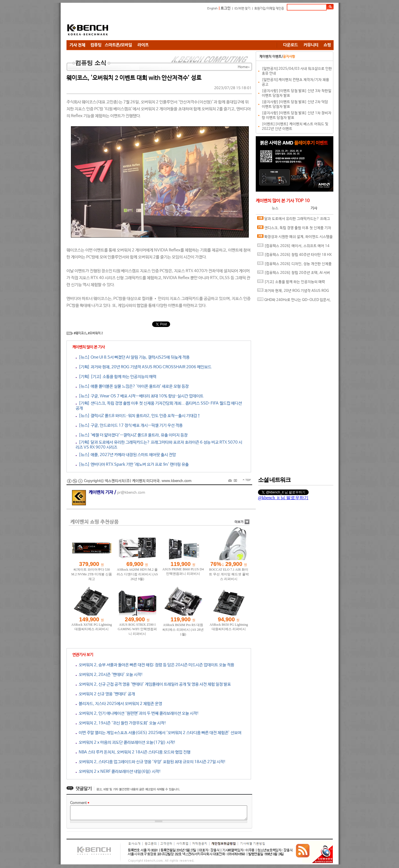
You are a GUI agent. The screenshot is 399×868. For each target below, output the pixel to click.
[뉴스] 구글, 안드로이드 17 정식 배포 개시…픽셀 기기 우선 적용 (129, 425)
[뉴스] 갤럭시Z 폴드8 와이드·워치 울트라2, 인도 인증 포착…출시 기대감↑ (138, 416)
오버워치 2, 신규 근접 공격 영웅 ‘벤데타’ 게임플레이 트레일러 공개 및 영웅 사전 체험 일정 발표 (153, 684)
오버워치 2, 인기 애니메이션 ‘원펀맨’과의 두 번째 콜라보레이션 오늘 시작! (137, 713)
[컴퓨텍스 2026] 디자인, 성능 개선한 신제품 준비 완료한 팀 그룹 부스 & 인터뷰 (294, 265)
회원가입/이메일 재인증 (269, 9)
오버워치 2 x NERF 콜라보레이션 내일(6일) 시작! (118, 772)
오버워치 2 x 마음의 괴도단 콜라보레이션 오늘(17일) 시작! (126, 742)
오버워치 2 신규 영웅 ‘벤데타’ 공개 (105, 694)
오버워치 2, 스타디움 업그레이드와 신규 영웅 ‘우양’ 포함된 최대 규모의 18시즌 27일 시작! (151, 762)
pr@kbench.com (131, 493)
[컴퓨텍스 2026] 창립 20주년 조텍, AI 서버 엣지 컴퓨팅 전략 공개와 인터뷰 (294, 274)
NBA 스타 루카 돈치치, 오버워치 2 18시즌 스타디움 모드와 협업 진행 (133, 752)
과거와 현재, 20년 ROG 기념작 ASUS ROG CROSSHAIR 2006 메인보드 (293, 292)
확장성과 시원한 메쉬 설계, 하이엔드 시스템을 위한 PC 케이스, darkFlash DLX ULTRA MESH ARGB (295, 238)
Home (243, 67)
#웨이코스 (80, 333)
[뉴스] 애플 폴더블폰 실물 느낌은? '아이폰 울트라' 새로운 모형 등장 (132, 386)
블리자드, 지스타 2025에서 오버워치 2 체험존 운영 (119, 704)
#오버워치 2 (95, 333)
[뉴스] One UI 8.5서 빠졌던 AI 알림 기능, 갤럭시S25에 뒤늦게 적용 (133, 357)
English (213, 9)
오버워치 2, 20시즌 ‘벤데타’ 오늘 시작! (109, 675)
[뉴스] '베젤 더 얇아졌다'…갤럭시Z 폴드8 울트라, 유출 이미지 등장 (132, 435)
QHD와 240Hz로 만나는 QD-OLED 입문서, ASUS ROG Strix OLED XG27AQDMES (294, 301)
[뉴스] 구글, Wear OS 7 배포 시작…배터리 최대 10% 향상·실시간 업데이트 (140, 396)
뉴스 (275, 208)
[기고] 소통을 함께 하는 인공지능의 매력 (291, 282)
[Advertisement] (233, 26)
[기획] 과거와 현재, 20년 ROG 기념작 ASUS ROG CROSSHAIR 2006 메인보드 (144, 367)
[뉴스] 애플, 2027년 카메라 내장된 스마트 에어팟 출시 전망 (126, 455)
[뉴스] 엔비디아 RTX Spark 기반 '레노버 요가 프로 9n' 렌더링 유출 (132, 464)
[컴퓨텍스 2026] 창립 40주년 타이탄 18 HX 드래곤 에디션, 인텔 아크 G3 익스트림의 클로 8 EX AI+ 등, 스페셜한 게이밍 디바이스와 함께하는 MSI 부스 (295, 256)
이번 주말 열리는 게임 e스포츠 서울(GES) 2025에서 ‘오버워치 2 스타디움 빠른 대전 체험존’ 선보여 (158, 733)
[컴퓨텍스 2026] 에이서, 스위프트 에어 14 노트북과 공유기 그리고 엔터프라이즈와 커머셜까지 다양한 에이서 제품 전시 (294, 247)
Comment (80, 803)
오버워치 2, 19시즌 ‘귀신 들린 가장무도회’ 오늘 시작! (121, 723)
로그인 (226, 8)
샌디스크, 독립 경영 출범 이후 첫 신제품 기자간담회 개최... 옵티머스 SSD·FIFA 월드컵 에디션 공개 (294, 229)
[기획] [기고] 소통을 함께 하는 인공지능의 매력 (116, 377)
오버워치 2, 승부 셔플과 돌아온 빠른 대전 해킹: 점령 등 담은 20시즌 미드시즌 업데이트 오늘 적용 (155, 665)
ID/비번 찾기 (242, 9)
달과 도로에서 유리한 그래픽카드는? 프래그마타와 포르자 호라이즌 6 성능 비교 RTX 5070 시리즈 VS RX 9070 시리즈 (294, 220)
